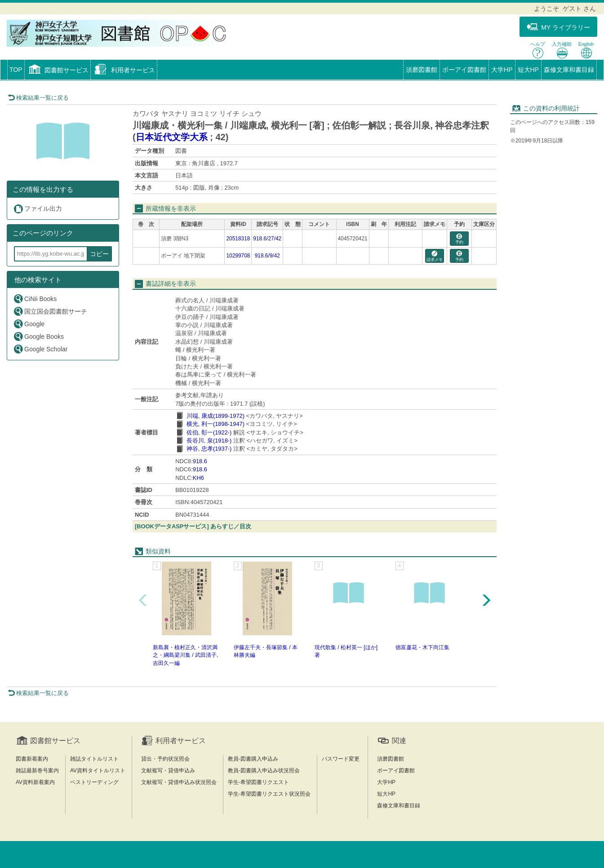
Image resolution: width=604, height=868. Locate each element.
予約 (459, 239)
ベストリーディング (94, 782)
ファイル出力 (38, 209)
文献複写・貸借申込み (168, 771)
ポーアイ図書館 (464, 70)
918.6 (200, 461)
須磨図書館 (422, 70)
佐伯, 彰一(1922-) (209, 432)
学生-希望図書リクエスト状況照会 (269, 794)
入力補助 (562, 50)
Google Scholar (40, 349)
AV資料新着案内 (35, 782)
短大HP (528, 70)
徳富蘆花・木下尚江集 (422, 647)
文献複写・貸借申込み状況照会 (179, 782)
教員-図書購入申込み (253, 759)
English (586, 50)
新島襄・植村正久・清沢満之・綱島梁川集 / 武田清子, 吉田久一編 (185, 655)
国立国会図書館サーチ (50, 311)
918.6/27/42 (267, 239)
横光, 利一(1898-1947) (215, 424)
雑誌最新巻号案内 (37, 771)
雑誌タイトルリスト (94, 759)
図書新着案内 (32, 759)
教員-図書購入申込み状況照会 (264, 771)
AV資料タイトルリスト (98, 771)
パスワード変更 (341, 759)
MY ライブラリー (558, 27)
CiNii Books (35, 299)
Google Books (38, 336)
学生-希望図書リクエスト (258, 782)
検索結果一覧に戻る (38, 98)
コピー (99, 254)
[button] (58, 71)
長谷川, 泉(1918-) (209, 441)
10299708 (238, 256)
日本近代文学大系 (172, 137)
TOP (16, 70)
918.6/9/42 (267, 256)
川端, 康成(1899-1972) (215, 416)
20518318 (238, 239)
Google (29, 324)
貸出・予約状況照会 (165, 759)
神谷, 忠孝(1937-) (209, 449)
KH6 (198, 478)
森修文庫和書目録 (569, 70)
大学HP (502, 70)
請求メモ (435, 256)
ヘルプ (538, 50)
